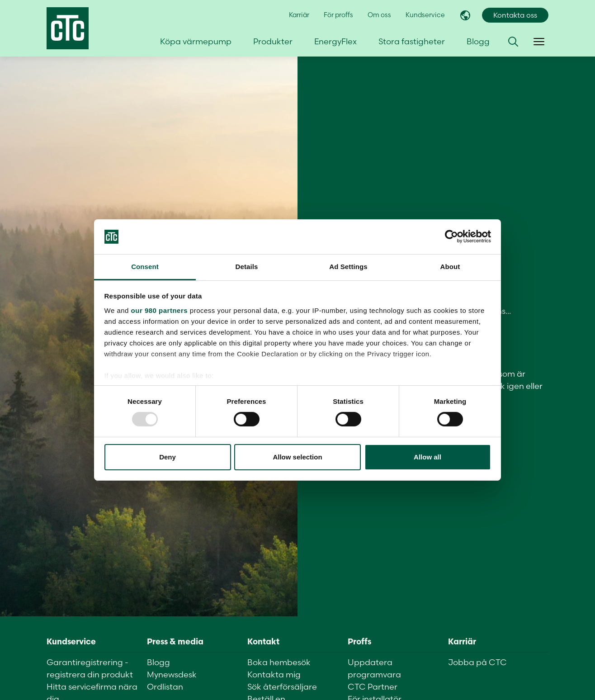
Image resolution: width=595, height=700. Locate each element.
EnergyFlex (335, 41)
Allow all (427, 457)
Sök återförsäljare (282, 687)
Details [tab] (247, 267)
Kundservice (425, 15)
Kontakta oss (515, 15)
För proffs (338, 15)
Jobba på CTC (477, 662)
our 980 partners (160, 310)
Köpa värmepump (196, 41)
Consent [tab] (145, 267)
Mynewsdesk (172, 674)
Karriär (299, 15)
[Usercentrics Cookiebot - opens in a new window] (451, 236)
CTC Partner (373, 687)
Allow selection (297, 457)
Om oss (379, 15)
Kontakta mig (274, 674)
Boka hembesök (279, 662)
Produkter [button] (273, 41)
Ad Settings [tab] (348, 267)
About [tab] (450, 267)
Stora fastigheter (412, 41)
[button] (513, 42)
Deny (168, 457)
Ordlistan (165, 687)
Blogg (478, 41)
